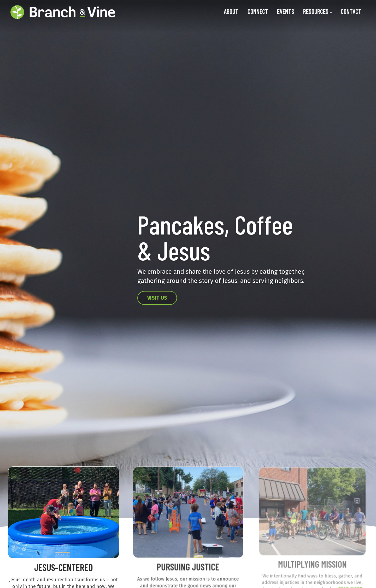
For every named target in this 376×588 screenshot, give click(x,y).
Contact (351, 11)
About (231, 11)
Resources (316, 11)
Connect (258, 11)
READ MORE (349, 585)
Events (286, 11)
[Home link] (63, 12)
